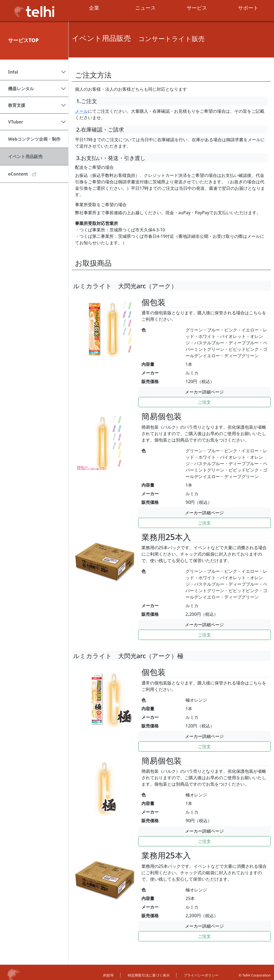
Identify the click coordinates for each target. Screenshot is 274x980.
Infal (13, 72)
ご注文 (204, 402)
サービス (197, 8)
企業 (94, 8)
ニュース (145, 8)
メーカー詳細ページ (204, 392)
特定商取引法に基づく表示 (149, 975)
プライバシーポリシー (201, 975)
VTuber (16, 122)
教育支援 (17, 105)
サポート (248, 8)
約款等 (108, 975)
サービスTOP (23, 40)
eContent (22, 174)
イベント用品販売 (25, 156)
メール (81, 111)
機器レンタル (21, 89)
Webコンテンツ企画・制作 (34, 139)
